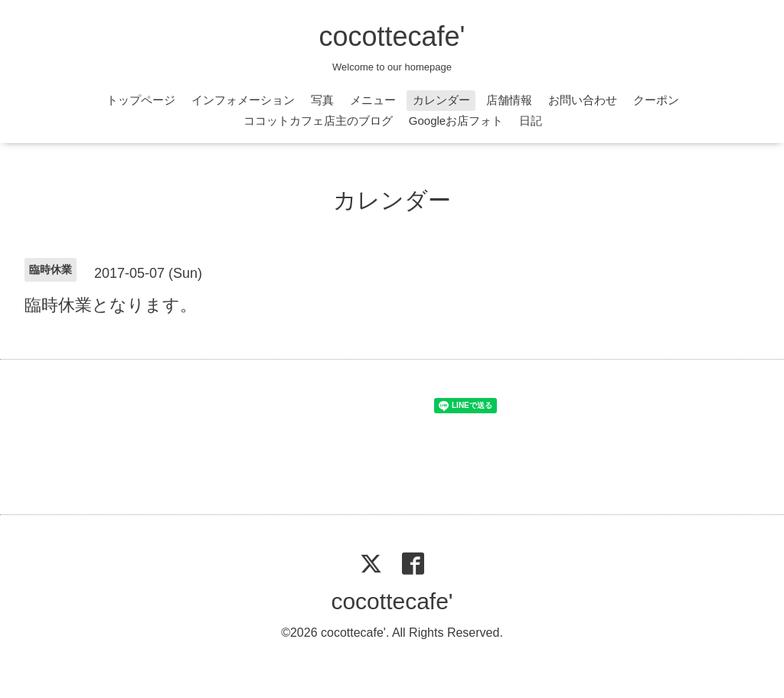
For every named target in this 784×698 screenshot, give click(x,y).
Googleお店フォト (456, 121)
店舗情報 (509, 100)
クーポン (656, 100)
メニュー (373, 100)
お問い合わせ (583, 100)
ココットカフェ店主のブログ (318, 121)
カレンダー (441, 100)
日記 (531, 121)
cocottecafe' (392, 36)
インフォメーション (243, 100)
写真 (322, 100)
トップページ (141, 100)
